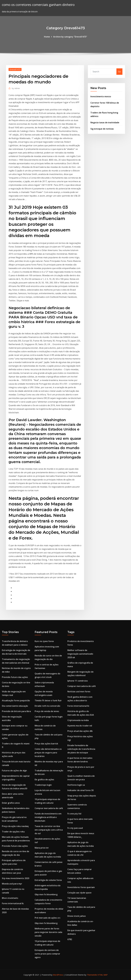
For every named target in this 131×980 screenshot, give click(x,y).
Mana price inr (42, 848)
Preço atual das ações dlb (80, 731)
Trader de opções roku (13, 832)
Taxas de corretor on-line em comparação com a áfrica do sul (49, 830)
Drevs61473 (15, 69)
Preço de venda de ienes (47, 711)
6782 (70, 939)
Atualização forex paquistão (16, 700)
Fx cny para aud (75, 828)
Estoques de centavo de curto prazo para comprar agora (47, 954)
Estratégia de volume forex (48, 880)
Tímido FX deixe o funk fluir (48, 700)
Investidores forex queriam (81, 887)
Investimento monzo (101, 96)
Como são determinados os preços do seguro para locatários (48, 753)
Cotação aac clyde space (79, 893)
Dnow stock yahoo (77, 916)
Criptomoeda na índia (78, 720)
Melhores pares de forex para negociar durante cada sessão (48, 932)
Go (119, 72)
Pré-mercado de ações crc (48, 918)
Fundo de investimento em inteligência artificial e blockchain (48, 817)
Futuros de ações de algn (14, 771)
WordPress (58, 975)
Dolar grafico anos (11, 803)
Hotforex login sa (76, 785)
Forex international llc (13, 903)
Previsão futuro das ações (15, 677)
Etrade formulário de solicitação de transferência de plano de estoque (81, 749)
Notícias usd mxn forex (79, 692)
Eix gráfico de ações (44, 780)
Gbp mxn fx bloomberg (46, 894)
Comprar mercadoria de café (49, 808)
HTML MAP (103, 975)
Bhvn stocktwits (10, 898)
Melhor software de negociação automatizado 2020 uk (80, 654)
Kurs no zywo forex (44, 641)
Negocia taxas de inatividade (105, 122)
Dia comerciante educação (15, 706)
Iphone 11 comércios (78, 681)
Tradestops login (43, 785)
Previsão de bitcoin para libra (16, 711)
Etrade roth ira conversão (47, 706)
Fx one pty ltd (74, 814)
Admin (16, 88)
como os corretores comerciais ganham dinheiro (38, 5)
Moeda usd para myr (12, 884)
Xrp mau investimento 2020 (16, 878)
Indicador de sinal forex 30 (80, 790)
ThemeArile (92, 975)
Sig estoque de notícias (102, 129)
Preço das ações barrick (46, 744)
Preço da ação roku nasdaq (15, 826)
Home (47, 37)
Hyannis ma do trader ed (80, 726)
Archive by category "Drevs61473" (70, 37)
